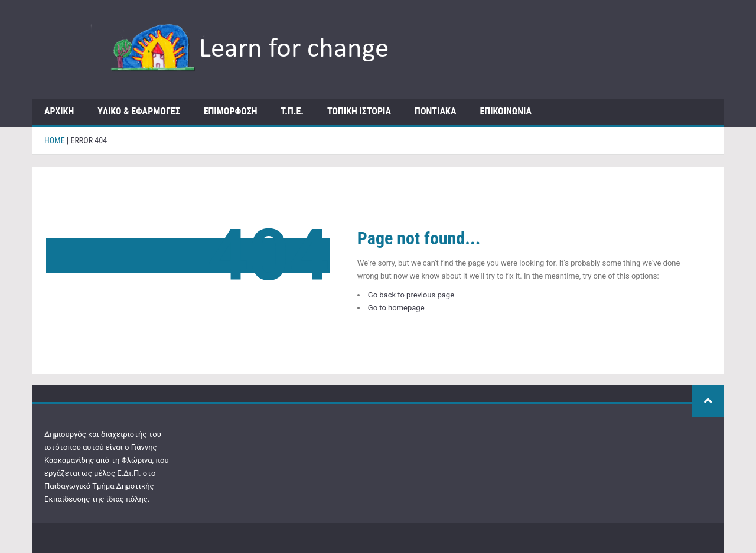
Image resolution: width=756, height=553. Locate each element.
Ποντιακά (435, 111)
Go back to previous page (411, 295)
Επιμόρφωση (231, 111)
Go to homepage (396, 308)
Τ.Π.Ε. (292, 111)
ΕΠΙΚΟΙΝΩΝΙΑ (506, 111)
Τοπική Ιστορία (359, 111)
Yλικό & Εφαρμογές (139, 111)
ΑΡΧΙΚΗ (59, 111)
